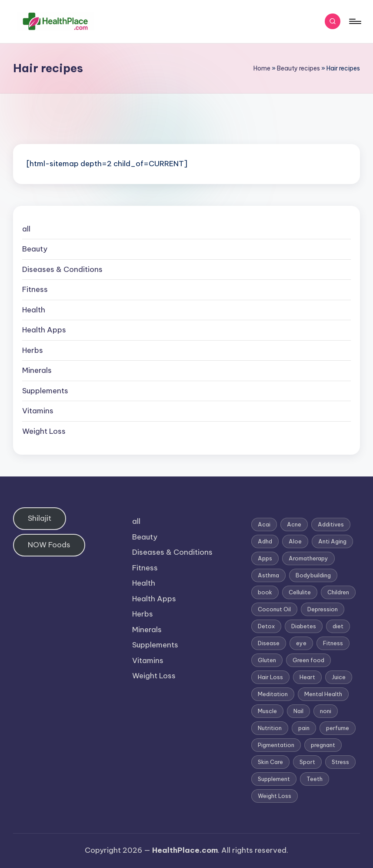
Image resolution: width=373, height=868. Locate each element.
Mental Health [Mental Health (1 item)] (323, 694)
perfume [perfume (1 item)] (338, 728)
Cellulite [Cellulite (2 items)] (300, 592)
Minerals (37, 370)
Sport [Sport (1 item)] (307, 762)
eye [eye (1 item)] (301, 643)
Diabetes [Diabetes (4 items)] (304, 626)
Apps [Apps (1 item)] (265, 558)
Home (262, 68)
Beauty (35, 249)
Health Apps (44, 330)
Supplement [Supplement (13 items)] (274, 779)
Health (34, 310)
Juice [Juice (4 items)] (339, 677)
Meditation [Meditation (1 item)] (273, 694)
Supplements (45, 391)
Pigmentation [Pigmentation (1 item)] (276, 745)
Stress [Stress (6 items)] (340, 762)
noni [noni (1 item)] (326, 711)
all (26, 229)
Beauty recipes (298, 68)
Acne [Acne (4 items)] (294, 524)
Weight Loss (44, 431)
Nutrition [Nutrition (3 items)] (270, 728)
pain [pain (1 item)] (304, 728)
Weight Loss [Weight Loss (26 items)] (275, 796)
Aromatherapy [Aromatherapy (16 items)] (308, 558)
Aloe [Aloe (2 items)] (295, 541)
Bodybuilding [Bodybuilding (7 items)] (313, 575)
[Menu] (355, 21)
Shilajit (40, 518)
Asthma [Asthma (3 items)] (268, 575)
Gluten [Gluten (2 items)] (267, 660)
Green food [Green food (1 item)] (308, 660)
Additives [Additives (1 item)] (331, 524)
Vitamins (38, 411)
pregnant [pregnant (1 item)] (323, 745)
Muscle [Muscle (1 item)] (267, 711)
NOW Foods (49, 545)
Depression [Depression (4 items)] (323, 609)
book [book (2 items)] (265, 592)
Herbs (33, 350)
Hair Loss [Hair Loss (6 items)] (270, 677)
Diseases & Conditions (62, 269)
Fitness (35, 289)
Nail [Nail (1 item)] (298, 711)
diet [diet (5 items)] (338, 626)
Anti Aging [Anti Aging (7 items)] (332, 541)
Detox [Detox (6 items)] (266, 626)
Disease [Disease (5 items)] (269, 643)
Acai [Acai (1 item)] (264, 524)
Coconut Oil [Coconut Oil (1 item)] (274, 609)
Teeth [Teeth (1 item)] (315, 779)
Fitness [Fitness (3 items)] (333, 643)
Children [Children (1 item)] (338, 592)
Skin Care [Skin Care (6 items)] (270, 762)
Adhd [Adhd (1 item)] (265, 541)
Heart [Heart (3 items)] (307, 677)
